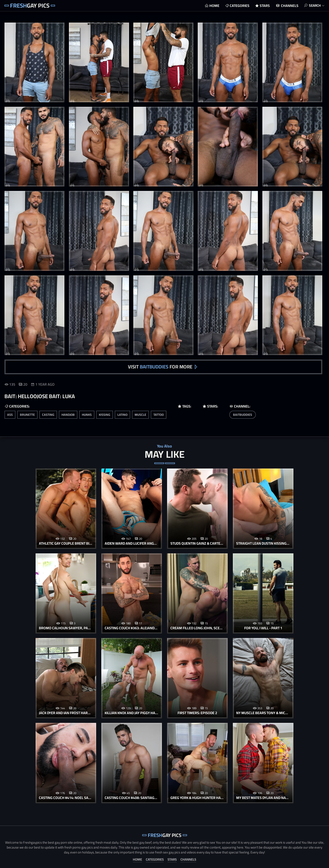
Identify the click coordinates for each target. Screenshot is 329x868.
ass (10, 414)
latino (122, 414)
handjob (68, 414)
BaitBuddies (243, 414)
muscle (140, 414)
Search (314, 6)
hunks (87, 414)
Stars (263, 6)
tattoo (159, 414)
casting (48, 414)
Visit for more (160, 366)
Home (213, 6)
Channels (288, 6)
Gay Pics (30, 5)
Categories (238, 6)
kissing (105, 414)
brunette (27, 414)
